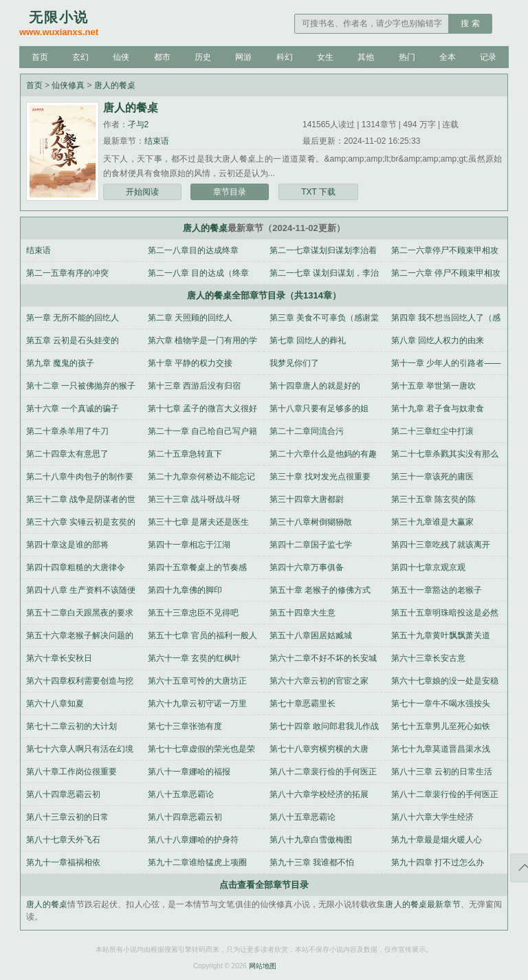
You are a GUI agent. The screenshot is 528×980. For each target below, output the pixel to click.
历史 (203, 57)
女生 (325, 57)
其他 (366, 57)
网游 (243, 57)
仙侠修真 (68, 85)
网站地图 (263, 966)
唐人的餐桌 (115, 85)
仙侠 (121, 57)
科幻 (285, 57)
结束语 (157, 141)
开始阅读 (142, 192)
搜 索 (470, 23)
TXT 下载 (318, 192)
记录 (488, 57)
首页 (40, 57)
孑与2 (139, 124)
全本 (448, 57)
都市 (162, 57)
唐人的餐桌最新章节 (422, 904)
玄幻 (80, 57)
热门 (407, 57)
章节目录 (230, 192)
